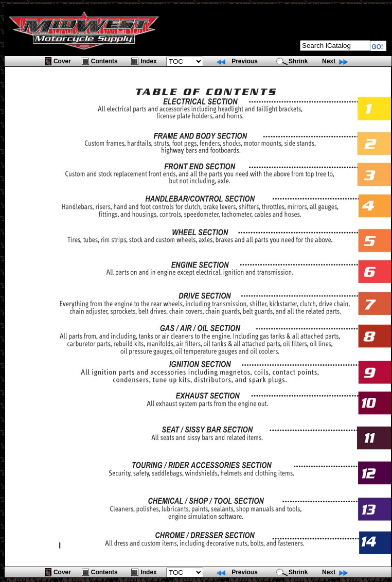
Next (329, 61)
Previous (245, 61)
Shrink (298, 61)
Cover (62, 61)
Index (148, 61)
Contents (104, 61)
